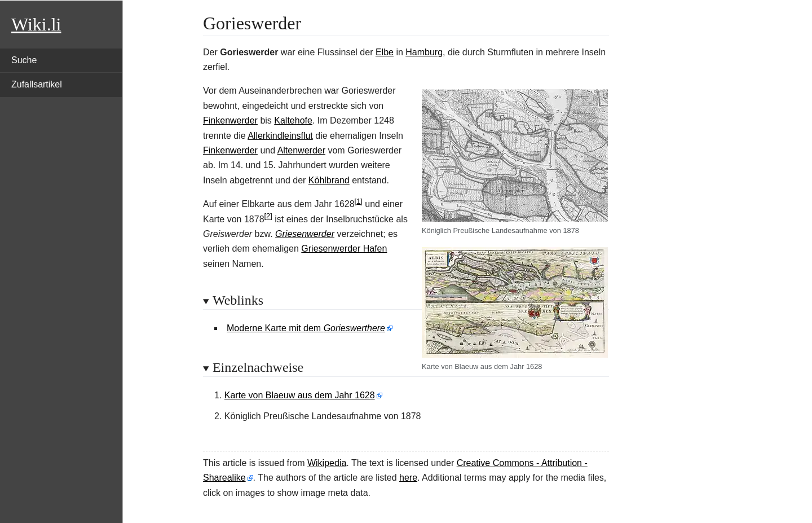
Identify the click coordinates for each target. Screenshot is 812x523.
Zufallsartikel (37, 84)
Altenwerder (301, 150)
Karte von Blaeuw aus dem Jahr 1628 (300, 395)
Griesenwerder (305, 234)
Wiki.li (36, 24)
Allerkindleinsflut (280, 136)
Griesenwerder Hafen (344, 249)
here (408, 478)
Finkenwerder (230, 120)
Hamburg (424, 52)
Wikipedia (327, 463)
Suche (24, 60)
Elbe (385, 52)
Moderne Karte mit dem (306, 328)
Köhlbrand (329, 180)
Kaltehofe (293, 120)
